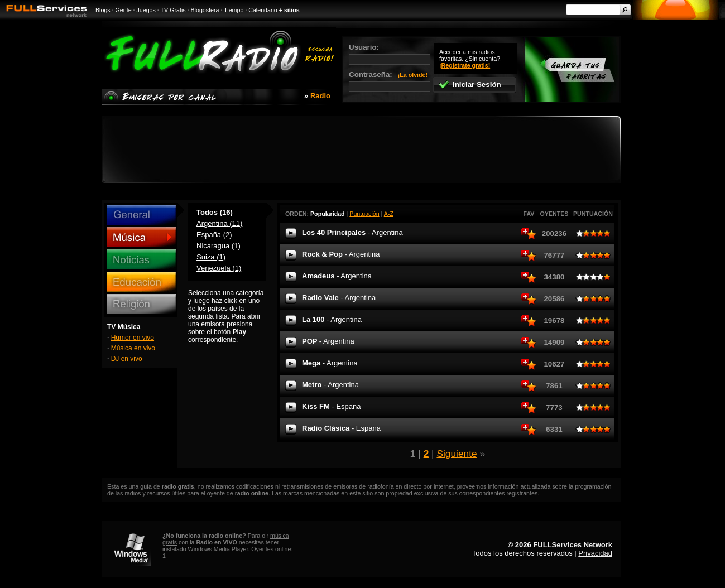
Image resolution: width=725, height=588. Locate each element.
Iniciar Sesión (470, 85)
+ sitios (289, 10)
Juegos (146, 10)
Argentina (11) (219, 223)
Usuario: (390, 54)
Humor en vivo (133, 338)
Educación (141, 282)
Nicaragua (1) (219, 246)
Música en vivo (133, 348)
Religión (141, 304)
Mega (330, 363)
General (141, 215)
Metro (330, 385)
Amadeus (337, 276)
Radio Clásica (341, 428)
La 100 (332, 319)
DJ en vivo (127, 359)
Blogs (103, 10)
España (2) (214, 235)
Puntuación (364, 214)
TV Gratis (173, 10)
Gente (124, 10)
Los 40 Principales (352, 232)
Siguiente (457, 454)
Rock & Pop (341, 254)
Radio (320, 96)
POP (328, 341)
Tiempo (234, 10)
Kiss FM (332, 406)
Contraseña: (390, 81)
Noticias (141, 259)
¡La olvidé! (413, 75)
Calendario (263, 10)
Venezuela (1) (219, 268)
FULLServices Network (573, 545)
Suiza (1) (211, 257)
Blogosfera (205, 10)
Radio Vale (339, 298)
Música (141, 237)
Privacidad (595, 553)
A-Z (389, 214)
